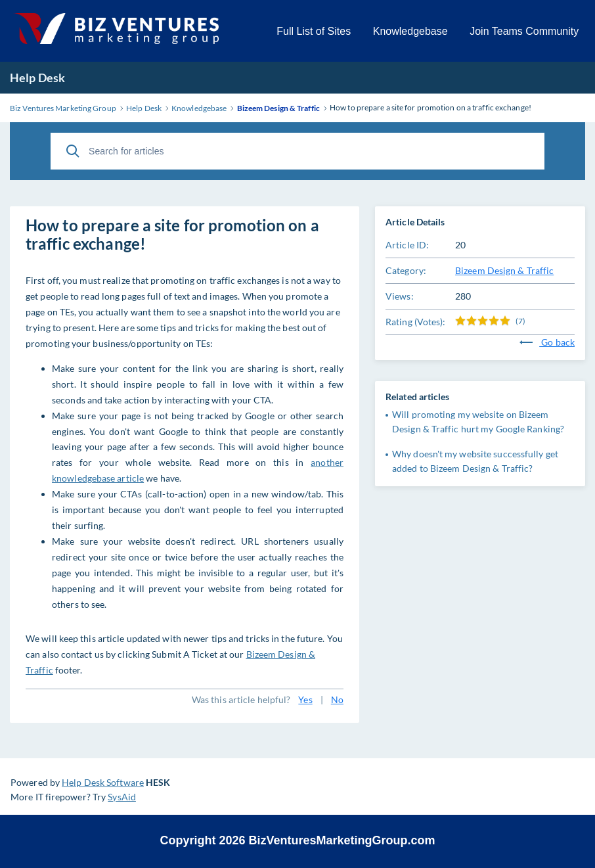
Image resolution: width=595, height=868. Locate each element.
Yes (305, 699)
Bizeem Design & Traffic (504, 270)
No (337, 699)
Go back (547, 342)
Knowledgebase (410, 31)
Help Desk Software (103, 782)
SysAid (122, 797)
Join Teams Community (524, 31)
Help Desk (37, 78)
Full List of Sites (314, 31)
